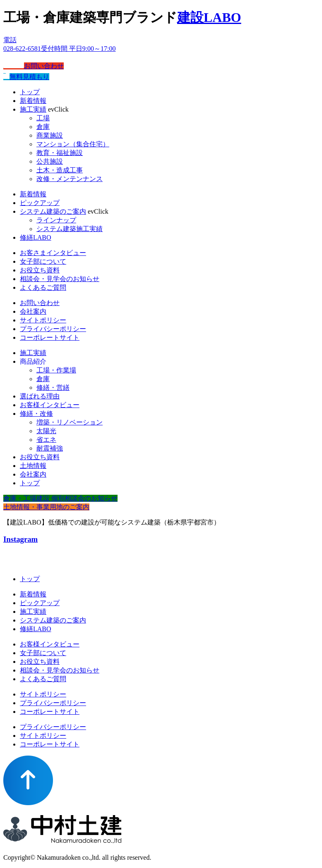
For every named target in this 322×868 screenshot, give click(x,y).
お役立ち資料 (40, 270)
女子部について (43, 261)
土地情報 (33, 466)
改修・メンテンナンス (70, 179)
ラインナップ (56, 220)
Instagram (20, 539)
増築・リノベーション (70, 422)
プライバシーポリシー (53, 329)
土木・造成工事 (60, 170)
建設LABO (209, 17)
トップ (30, 92)
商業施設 (50, 135)
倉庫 (43, 127)
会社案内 (33, 311)
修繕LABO (36, 237)
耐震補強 (50, 448)
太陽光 (46, 431)
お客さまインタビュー (53, 253)
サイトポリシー (43, 320)
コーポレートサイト (50, 337)
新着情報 (33, 101)
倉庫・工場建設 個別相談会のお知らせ (60, 498)
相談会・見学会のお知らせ (60, 279)
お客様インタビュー (50, 405)
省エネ (46, 440)
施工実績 (33, 109)
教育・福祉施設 (60, 153)
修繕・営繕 (53, 387)
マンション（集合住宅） (73, 144)
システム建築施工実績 (70, 229)
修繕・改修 (36, 414)
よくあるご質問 (43, 287)
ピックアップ (40, 203)
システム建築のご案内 (53, 211)
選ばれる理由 (40, 396)
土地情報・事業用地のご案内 (46, 507)
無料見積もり (26, 77)
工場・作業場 (56, 370)
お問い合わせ (34, 66)
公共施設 (50, 161)
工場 (43, 118)
